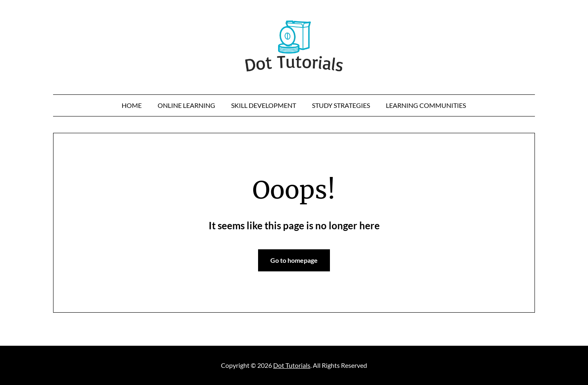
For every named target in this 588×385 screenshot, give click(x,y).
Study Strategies (341, 105)
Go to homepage (294, 260)
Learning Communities (426, 105)
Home (132, 105)
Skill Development (264, 105)
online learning (186, 105)
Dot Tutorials (292, 365)
